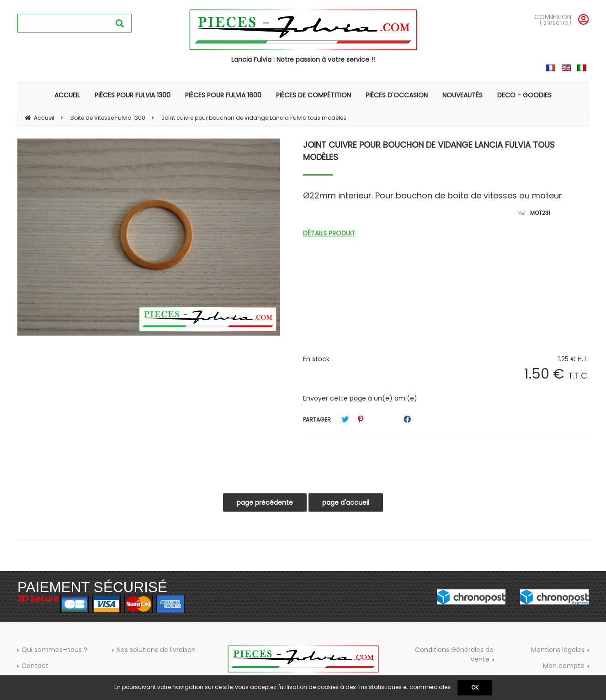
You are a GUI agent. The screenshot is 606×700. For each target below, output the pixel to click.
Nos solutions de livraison (156, 650)
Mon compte (564, 666)
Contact (35, 666)
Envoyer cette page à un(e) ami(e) (360, 398)
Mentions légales (558, 650)
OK (475, 687)
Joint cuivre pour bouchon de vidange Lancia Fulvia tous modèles (429, 151)
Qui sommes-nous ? (54, 650)
